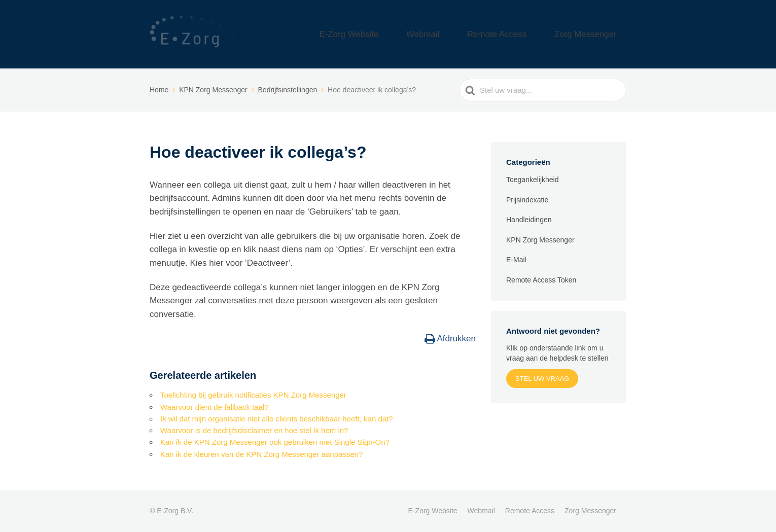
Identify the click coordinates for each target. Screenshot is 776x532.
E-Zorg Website (410, 34)
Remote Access (524, 34)
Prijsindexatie (527, 200)
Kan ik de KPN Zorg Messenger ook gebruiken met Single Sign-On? (275, 442)
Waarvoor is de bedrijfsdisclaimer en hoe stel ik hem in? (254, 430)
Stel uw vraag (542, 379)
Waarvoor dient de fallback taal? (215, 407)
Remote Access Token (541, 280)
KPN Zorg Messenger (540, 240)
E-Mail (516, 260)
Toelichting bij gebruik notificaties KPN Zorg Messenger (253, 395)
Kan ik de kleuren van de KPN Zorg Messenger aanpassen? (261, 454)
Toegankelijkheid (533, 180)
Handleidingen (529, 220)
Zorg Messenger (595, 34)
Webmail (467, 34)
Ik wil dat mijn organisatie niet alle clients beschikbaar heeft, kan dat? (277, 419)
